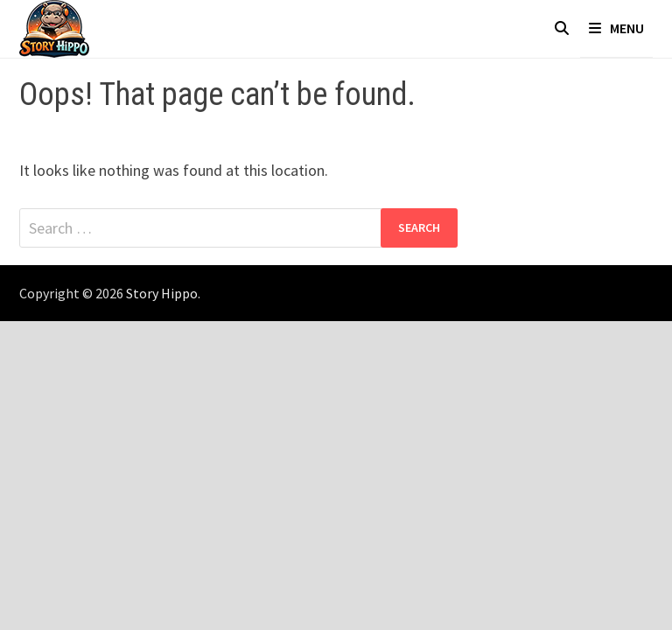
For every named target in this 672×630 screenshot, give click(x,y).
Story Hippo (162, 293)
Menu (616, 28)
